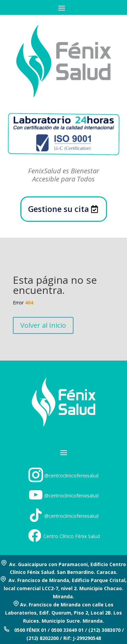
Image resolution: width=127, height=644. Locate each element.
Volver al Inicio (43, 325)
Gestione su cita (59, 209)
